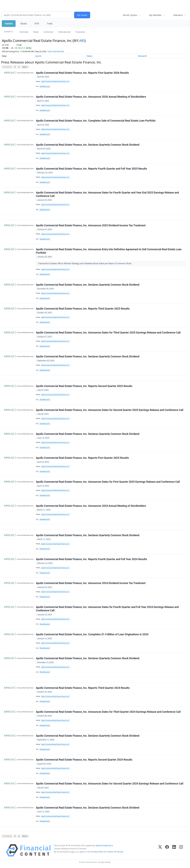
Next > (25, 67)
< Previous (7, 67)
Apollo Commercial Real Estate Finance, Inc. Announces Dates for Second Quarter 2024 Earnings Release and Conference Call (110, 784)
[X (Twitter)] (160, 850)
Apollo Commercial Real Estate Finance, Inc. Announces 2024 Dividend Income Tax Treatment (91, 583)
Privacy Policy (97, 852)
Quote (38, 56)
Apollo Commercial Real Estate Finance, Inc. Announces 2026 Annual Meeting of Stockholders (91, 97)
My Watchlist (155, 15)
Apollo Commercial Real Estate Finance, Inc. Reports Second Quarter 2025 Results (84, 386)
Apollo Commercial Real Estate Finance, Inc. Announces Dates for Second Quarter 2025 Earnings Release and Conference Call (110, 410)
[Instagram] (181, 850)
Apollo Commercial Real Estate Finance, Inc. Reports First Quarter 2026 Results (82, 73)
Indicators (178, 15)
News (36, 32)
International (64, 32)
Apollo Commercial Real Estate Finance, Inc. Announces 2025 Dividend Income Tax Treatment (91, 225)
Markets (9, 24)
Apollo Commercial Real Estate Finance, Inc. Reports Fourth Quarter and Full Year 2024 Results (92, 559)
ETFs (37, 24)
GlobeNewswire (45, 87)
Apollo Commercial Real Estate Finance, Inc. (55, 82)
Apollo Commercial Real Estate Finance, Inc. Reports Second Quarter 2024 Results (84, 760)
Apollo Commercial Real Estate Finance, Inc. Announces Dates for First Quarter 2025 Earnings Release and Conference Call (108, 482)
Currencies (48, 32)
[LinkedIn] (174, 850)
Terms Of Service (115, 852)
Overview (24, 32)
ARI (82, 40)
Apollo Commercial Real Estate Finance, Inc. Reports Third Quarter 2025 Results (83, 309)
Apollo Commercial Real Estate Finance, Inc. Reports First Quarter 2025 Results (82, 458)
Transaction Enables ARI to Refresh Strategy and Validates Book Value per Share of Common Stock (85, 264)
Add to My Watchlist (56, 51)
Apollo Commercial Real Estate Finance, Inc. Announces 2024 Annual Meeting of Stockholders (91, 506)
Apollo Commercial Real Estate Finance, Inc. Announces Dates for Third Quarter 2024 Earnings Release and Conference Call (108, 712)
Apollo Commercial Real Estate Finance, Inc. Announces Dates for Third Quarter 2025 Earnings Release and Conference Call (108, 333)
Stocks (24, 24)
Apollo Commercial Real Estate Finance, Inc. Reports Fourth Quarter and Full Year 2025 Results (92, 169)
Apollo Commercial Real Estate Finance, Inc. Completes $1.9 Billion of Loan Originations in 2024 (92, 634)
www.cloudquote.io (104, 845)
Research (142, 56)
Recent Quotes (130, 15)
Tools (50, 24)
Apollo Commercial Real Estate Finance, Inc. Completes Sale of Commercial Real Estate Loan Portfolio (96, 121)
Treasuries (80, 32)
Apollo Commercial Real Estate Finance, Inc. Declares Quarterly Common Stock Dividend (88, 145)
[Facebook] (167, 850)
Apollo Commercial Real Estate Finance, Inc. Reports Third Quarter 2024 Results (83, 688)
